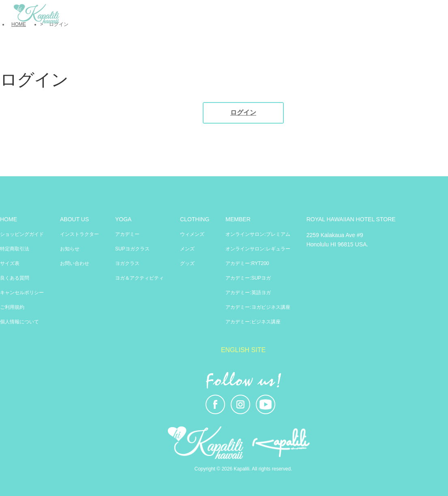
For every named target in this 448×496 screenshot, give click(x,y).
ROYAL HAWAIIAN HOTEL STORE (351, 219)
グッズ (187, 263)
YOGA (123, 219)
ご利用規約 (12, 307)
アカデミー (127, 234)
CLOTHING (195, 219)
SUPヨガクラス (132, 249)
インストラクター (79, 234)
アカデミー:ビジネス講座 (253, 322)
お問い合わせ (75, 263)
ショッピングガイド (22, 234)
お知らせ (70, 249)
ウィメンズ (192, 234)
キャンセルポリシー (22, 293)
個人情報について (19, 322)
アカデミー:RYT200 (247, 263)
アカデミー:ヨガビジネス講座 (258, 307)
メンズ (187, 249)
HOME (9, 219)
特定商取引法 (15, 249)
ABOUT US (74, 219)
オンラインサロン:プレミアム (258, 234)
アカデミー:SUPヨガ (248, 278)
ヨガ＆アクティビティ (139, 278)
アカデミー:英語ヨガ (248, 293)
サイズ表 (10, 263)
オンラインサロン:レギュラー (258, 249)
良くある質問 (15, 278)
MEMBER (238, 219)
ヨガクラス (127, 263)
